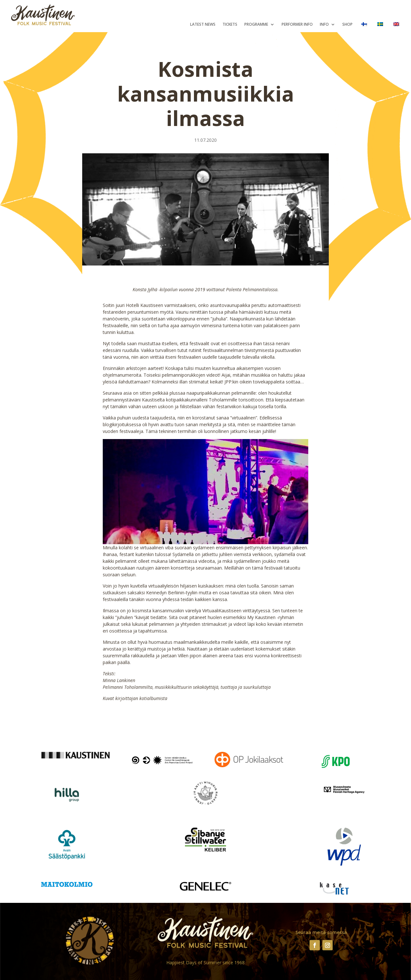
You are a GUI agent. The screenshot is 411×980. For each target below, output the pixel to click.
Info (324, 25)
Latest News (203, 25)
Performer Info (297, 25)
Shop (347, 25)
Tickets (230, 25)
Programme (256, 25)
